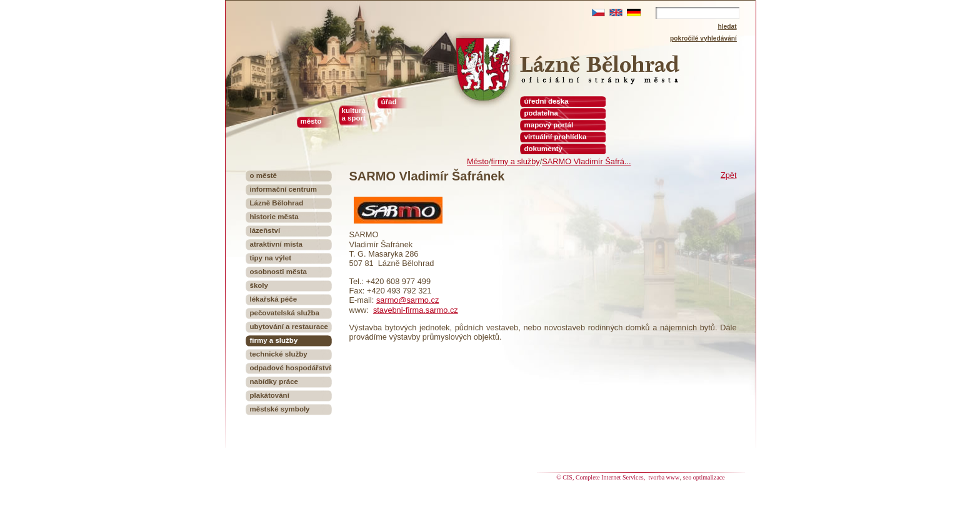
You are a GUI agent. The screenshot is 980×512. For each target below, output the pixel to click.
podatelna (541, 113)
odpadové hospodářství (291, 368)
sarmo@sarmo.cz (407, 300)
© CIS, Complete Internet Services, (602, 477)
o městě (264, 175)
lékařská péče (274, 299)
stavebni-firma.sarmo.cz (416, 310)
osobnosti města (279, 272)
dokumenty (543, 149)
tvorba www (664, 477)
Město (478, 161)
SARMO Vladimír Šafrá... (586, 161)
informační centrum (284, 189)
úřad (389, 102)
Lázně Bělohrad (277, 203)
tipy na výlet (271, 258)
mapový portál (549, 125)
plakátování (270, 395)
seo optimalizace (704, 477)
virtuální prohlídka (556, 137)
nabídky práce (274, 382)
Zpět (729, 175)
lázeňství (265, 230)
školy (259, 285)
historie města (274, 217)
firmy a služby (515, 161)
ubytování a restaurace (289, 327)
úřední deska (547, 101)
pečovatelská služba (285, 313)
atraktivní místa (276, 244)
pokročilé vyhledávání (703, 38)
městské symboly (280, 409)
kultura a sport (354, 114)
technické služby (279, 354)
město (311, 121)
